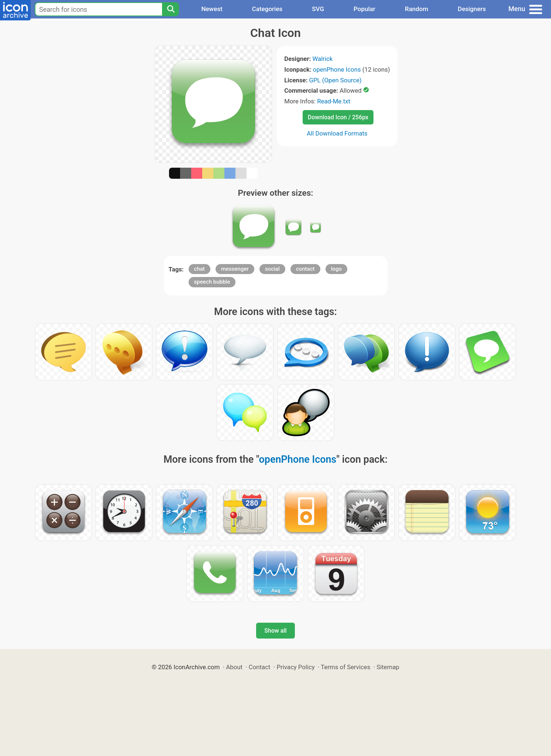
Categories (267, 9)
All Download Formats (337, 133)
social (272, 269)
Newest (212, 9)
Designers (472, 9)
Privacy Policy (295, 667)
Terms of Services (345, 667)
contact (305, 269)
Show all (275, 631)
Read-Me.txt (334, 101)
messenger (235, 269)
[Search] (171, 9)
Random (416, 9)
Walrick (322, 59)
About (234, 667)
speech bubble (212, 282)
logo (336, 269)
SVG (318, 9)
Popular (364, 9)
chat (199, 269)
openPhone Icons (337, 69)
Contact (260, 667)
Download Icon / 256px (338, 117)
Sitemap (388, 667)
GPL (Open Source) (335, 80)
